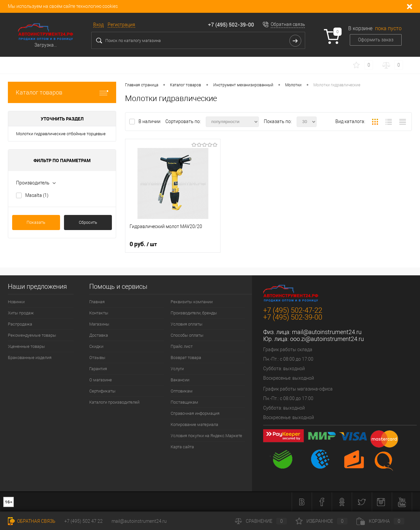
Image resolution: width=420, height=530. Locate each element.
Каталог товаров (62, 92)
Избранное (322, 521)
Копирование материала (194, 424)
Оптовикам (182, 391)
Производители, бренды (194, 313)
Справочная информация (195, 413)
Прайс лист (182, 346)
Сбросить (88, 222)
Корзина (380, 521)
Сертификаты (102, 391)
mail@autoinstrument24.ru (327, 332)
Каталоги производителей (114, 402)
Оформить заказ (376, 40)
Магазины (99, 324)
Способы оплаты (187, 335)
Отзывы (97, 358)
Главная (97, 302)
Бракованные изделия (30, 358)
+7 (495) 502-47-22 (293, 310)
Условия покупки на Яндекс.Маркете (206, 436)
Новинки (16, 302)
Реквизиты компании (192, 302)
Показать (36, 222)
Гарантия (98, 369)
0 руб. (143, 244)
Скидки (96, 346)
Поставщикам (184, 402)
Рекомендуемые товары (32, 335)
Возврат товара (186, 358)
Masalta (37, 195)
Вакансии (180, 380)
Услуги (177, 369)
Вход (98, 25)
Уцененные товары (26, 346)
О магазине (101, 380)
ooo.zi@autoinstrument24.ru (327, 339)
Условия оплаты (187, 324)
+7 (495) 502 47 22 (84, 521)
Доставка (99, 335)
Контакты (99, 313)
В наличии (150, 121)
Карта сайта (182, 447)
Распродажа (20, 324)
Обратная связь (288, 24)
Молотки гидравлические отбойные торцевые (61, 134)
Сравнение (261, 521)
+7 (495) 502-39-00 (231, 25)
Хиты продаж (21, 313)
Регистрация (121, 25)
